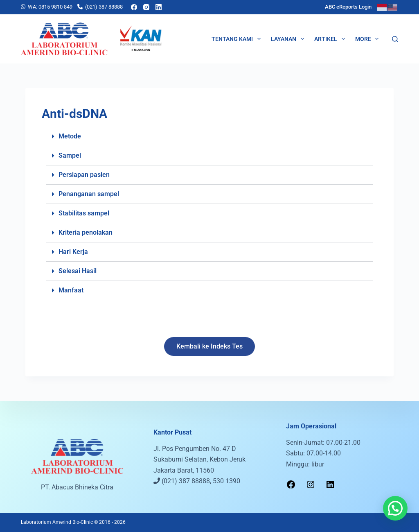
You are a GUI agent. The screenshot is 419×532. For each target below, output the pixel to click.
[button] (209, 137)
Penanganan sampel (89, 194)
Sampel (70, 155)
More (369, 39)
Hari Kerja (73, 252)
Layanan (289, 39)
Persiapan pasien (84, 175)
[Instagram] (146, 7)
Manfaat (71, 290)
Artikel (331, 39)
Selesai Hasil (78, 271)
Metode (70, 136)
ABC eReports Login (348, 7)
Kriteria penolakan (86, 232)
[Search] (395, 39)
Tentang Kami (238, 39)
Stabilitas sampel (84, 213)
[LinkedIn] (159, 7)
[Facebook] (134, 7)
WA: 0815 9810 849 (50, 7)
